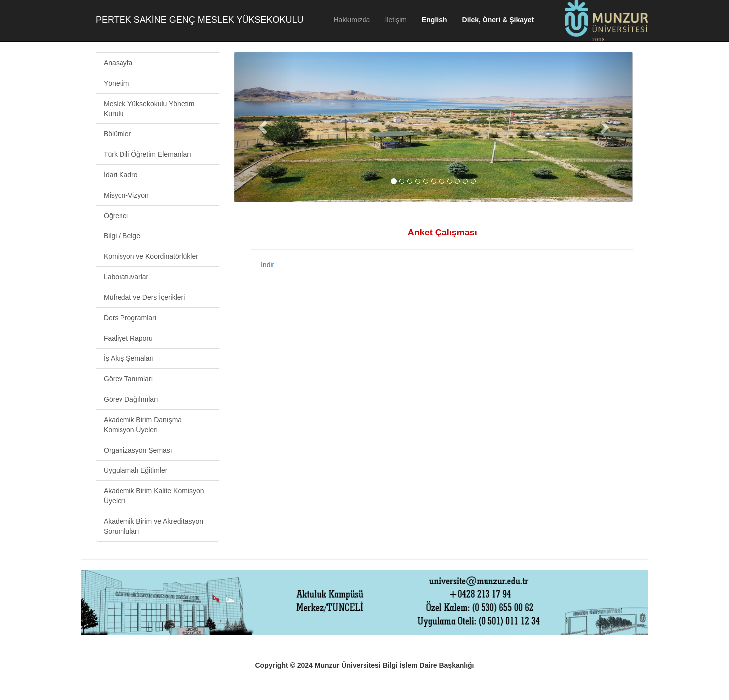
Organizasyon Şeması (138, 450)
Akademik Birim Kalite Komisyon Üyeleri (154, 496)
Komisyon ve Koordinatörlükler (151, 256)
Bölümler (117, 134)
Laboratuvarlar (126, 277)
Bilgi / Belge (122, 236)
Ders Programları (130, 318)
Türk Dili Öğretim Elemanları (147, 154)
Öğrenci (116, 216)
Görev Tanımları (128, 379)
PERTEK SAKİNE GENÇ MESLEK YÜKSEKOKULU (199, 20)
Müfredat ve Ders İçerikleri (144, 297)
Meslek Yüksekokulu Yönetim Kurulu (149, 109)
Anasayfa (118, 63)
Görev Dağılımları (131, 399)
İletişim (396, 20)
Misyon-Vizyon (126, 195)
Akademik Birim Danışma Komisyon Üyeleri (143, 425)
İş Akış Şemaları (129, 358)
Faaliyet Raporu (128, 338)
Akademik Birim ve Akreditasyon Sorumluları (153, 526)
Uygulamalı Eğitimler (135, 470)
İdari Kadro (121, 175)
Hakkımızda (352, 20)
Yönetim (116, 83)
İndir (268, 265)
